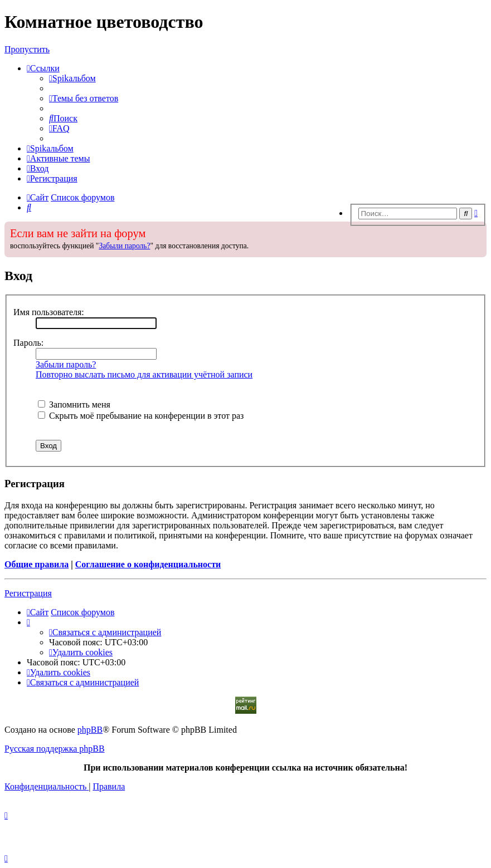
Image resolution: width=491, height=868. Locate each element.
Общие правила (37, 564)
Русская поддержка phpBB (55, 749)
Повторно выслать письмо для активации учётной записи (144, 374)
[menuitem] (72, 78)
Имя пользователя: (49, 312)
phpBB (90, 730)
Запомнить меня (74, 404)
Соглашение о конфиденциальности (148, 564)
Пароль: (28, 343)
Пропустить (27, 49)
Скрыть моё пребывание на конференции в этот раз (141, 416)
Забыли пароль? (124, 246)
